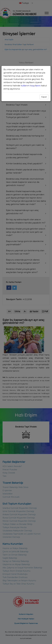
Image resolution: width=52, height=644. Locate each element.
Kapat (44, 97)
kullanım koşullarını (31, 86)
